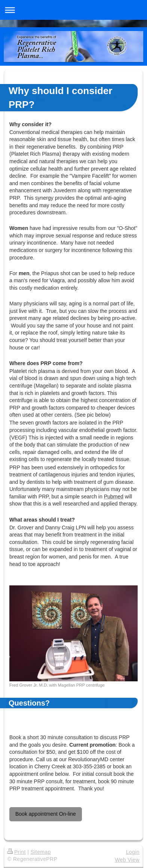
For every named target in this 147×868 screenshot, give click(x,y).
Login (133, 852)
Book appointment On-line (46, 814)
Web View (127, 860)
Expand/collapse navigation (73, 10)
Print (17, 852)
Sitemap (41, 852)
